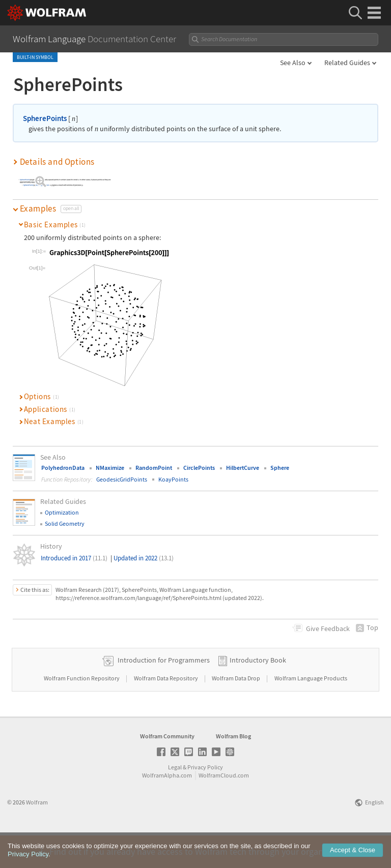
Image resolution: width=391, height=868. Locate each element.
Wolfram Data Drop (236, 710)
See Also (293, 63)
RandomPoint (154, 468)
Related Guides (347, 63)
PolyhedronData (63, 468)
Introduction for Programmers (164, 692)
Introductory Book (258, 692)
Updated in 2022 (144, 558)
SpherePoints (45, 118)
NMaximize (110, 468)
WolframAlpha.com (167, 807)
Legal (175, 799)
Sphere (280, 468)
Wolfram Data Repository (166, 710)
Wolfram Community (167, 768)
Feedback (328, 628)
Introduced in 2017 (74, 558)
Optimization (62, 512)
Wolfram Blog (233, 768)
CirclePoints (199, 468)
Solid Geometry (65, 523)
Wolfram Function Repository (82, 710)
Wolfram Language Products (311, 710)
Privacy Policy (205, 799)
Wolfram (37, 834)
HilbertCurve (243, 468)
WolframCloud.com (224, 807)
